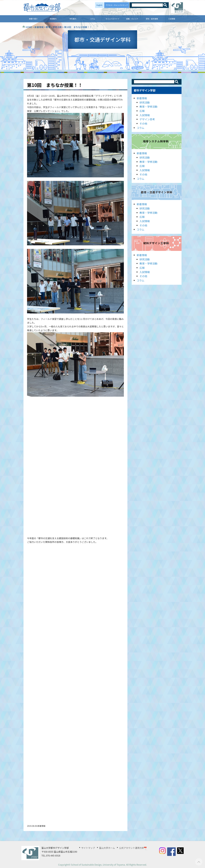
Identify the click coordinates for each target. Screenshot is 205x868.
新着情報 (142, 98)
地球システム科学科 (157, 142)
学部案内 (53, 19)
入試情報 (172, 19)
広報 (142, 111)
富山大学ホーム (107, 848)
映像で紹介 (33, 19)
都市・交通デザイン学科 (157, 193)
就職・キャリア (132, 19)
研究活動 (145, 102)
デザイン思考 (147, 119)
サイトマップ (88, 848)
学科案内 (73, 19)
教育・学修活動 (148, 107)
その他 (143, 123)
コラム (93, 19)
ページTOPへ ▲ (199, 862)
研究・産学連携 (152, 19)
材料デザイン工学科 (157, 243)
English (99, 5)
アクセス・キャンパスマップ (117, 5)
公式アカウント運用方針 (133, 848)
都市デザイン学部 (145, 90)
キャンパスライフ (112, 19)
